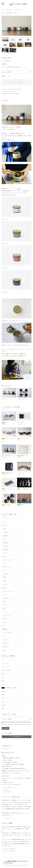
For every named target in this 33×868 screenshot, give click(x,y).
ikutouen (4, 525)
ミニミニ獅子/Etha (23, 489)
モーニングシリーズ (8, 591)
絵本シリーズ (7, 619)
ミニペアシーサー (21, 473)
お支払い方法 (10, 785)
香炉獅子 (20, 505)
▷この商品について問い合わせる (9, 91)
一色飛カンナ (7, 574)
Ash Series (6, 546)
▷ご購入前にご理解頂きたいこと (10, 849)
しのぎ (5, 595)
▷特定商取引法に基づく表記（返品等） (11, 94)
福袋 (3, 709)
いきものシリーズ (8, 598)
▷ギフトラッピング (7, 818)
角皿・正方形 (20, 423)
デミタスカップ (5, 399)
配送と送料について (8, 773)
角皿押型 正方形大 (23, 456)
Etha (3, 626)
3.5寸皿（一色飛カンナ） (23, 399)
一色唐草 (5, 532)
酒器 (4, 581)
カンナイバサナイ (8, 560)
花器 (3, 681)
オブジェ (4, 636)
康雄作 (5, 577)
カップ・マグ (5, 663)
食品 (4, 650)
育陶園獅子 (5, 629)
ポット (5, 423)
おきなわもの (5, 643)
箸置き (4, 695)
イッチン (5, 612)
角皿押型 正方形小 (7, 473)
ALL (3, 522)
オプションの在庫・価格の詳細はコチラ (12, 67)
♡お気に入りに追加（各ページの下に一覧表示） (11, 89)
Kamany (4, 557)
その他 (15, 13)
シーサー (4, 684)
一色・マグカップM (23, 439)
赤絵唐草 (5, 536)
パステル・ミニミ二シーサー (9, 439)
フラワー (5, 605)
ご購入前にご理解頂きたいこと (16, 835)
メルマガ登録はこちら (17, 737)
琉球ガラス (6, 647)
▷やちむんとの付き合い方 (9, 851)
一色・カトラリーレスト (9, 489)
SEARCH (5, 728)
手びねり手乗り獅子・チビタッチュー (9, 456)
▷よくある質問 (6, 792)
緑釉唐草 (5, 543)
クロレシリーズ (19, 10)
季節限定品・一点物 (9, 688)
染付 (4, 570)
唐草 (4, 529)
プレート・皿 (5, 667)
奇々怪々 (5, 640)
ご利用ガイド (27, 771)
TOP (3, 10)
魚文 (4, 539)
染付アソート (7, 567)
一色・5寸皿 (6, 505)
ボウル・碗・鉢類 (6, 13)
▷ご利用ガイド (6, 790)
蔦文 (4, 609)
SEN (4, 563)
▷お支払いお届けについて (9, 788)
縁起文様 (5, 550)
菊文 (4, 602)
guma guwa (10, 10)
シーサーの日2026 (8, 633)
